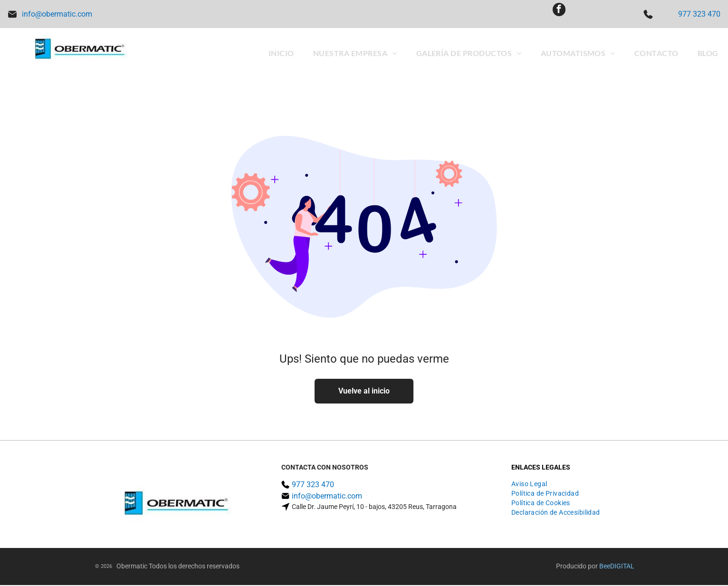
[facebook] (559, 14)
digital (622, 567)
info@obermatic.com (57, 14)
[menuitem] (281, 54)
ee (607, 567)
